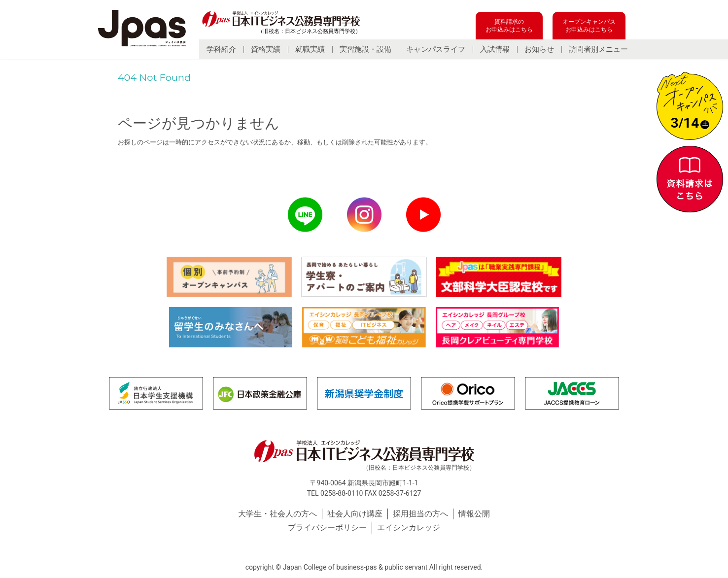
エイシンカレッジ (409, 527)
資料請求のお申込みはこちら (509, 26)
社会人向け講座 (355, 514)
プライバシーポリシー (327, 527)
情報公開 (474, 514)
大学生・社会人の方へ (277, 514)
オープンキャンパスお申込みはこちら (589, 26)
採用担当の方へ (420, 514)
